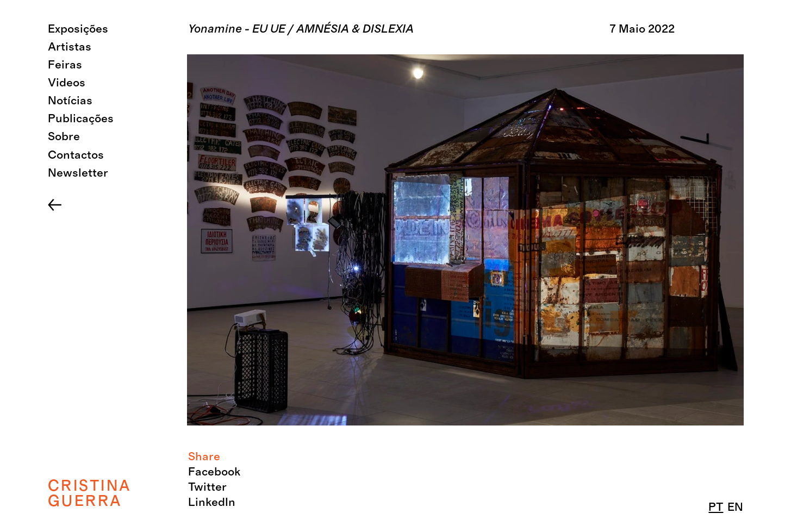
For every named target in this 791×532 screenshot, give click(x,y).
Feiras (65, 65)
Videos (67, 83)
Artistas (70, 47)
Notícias (70, 101)
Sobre (64, 137)
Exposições (78, 29)
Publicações (81, 119)
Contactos (76, 155)
